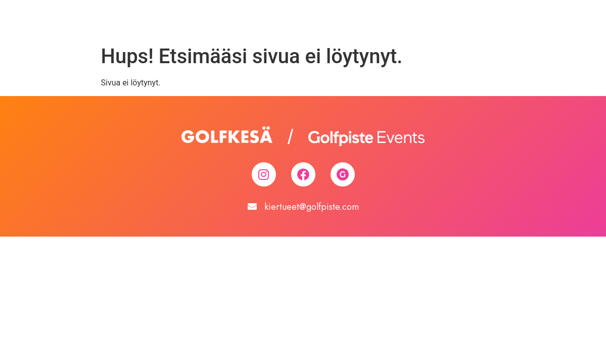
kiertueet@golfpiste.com (312, 207)
